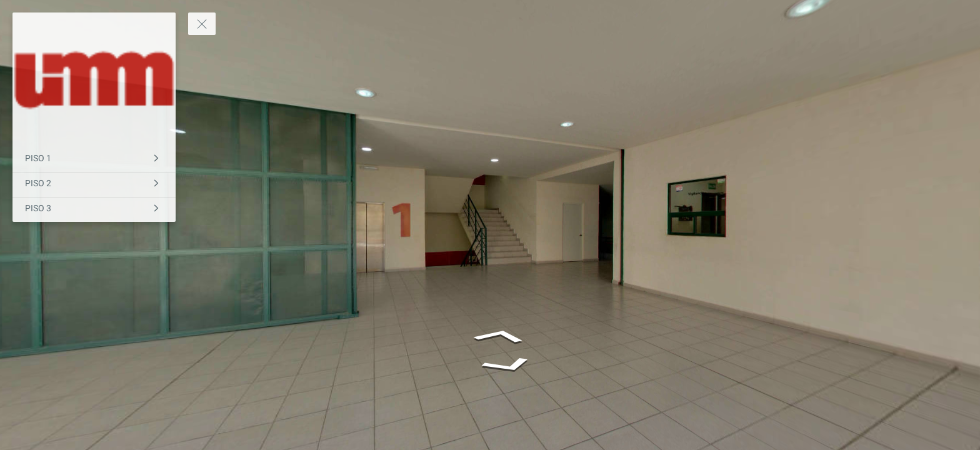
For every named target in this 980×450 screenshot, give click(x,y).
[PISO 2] (94, 185)
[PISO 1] (94, 160)
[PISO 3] (94, 210)
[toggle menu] (202, 24)
